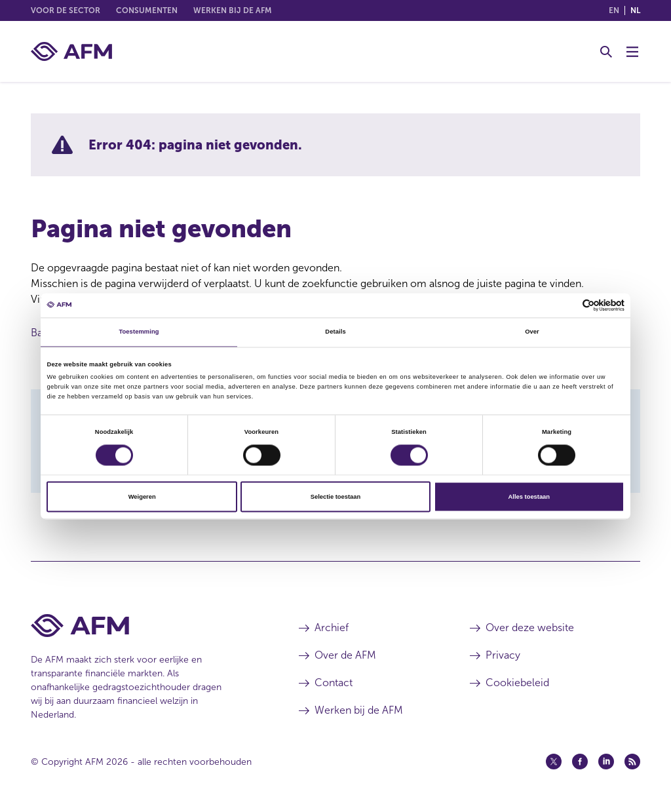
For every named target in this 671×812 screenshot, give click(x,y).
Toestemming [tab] (139, 332)
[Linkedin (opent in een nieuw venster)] (606, 762)
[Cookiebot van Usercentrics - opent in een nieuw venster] (567, 305)
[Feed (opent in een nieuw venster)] (632, 762)
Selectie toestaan (335, 497)
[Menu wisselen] (632, 52)
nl (635, 10)
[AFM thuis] (71, 51)
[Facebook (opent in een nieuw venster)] (580, 762)
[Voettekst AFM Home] (145, 626)
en (614, 10)
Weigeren (142, 497)
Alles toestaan (529, 497)
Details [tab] (335, 332)
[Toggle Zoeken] (606, 52)
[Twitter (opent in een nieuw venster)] (554, 762)
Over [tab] (532, 332)
